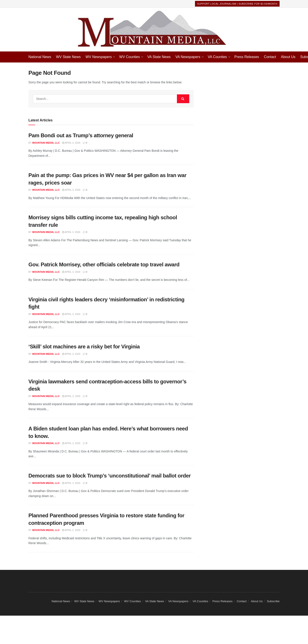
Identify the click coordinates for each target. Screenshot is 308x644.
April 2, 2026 (71, 530)
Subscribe (273, 601)
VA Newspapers (188, 57)
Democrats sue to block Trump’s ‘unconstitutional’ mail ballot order (109, 476)
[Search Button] (183, 99)
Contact (270, 57)
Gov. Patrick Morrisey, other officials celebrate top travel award (104, 264)
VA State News (159, 57)
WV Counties (129, 57)
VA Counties (217, 57)
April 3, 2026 (71, 143)
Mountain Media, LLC (46, 143)
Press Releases (247, 57)
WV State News (68, 57)
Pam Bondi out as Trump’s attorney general (81, 135)
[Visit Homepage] (154, 30)
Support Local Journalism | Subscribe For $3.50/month (237, 4)
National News (40, 57)
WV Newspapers (99, 57)
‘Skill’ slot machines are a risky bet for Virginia (84, 347)
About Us (288, 57)
